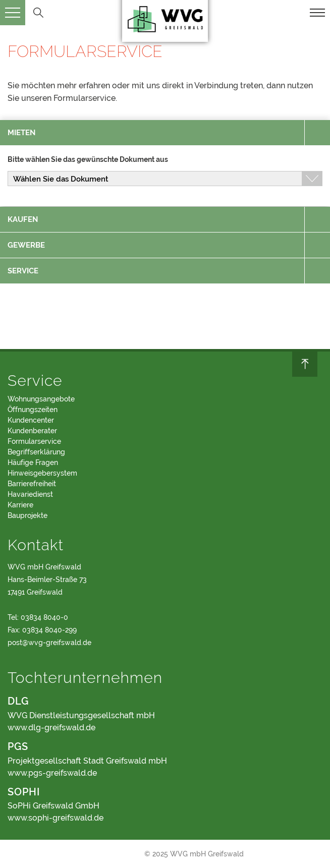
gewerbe (26, 245)
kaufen (23, 219)
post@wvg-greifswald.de (49, 643)
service (23, 271)
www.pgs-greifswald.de (52, 773)
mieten (21, 133)
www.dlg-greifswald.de (51, 728)
